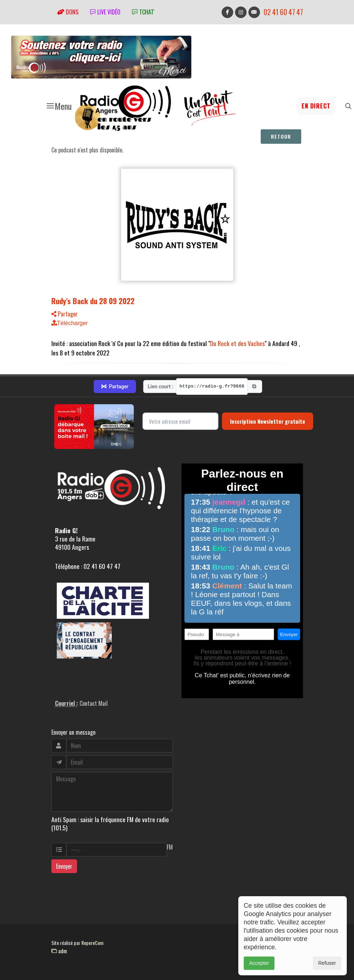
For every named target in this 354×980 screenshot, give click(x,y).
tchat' (143, 12)
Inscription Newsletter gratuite (268, 421)
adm (59, 951)
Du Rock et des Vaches (237, 343)
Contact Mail (94, 703)
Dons (68, 12)
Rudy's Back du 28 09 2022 (93, 301)
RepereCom (92, 943)
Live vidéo (105, 12)
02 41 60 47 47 (283, 12)
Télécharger (70, 323)
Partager (65, 314)
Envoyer (64, 866)
